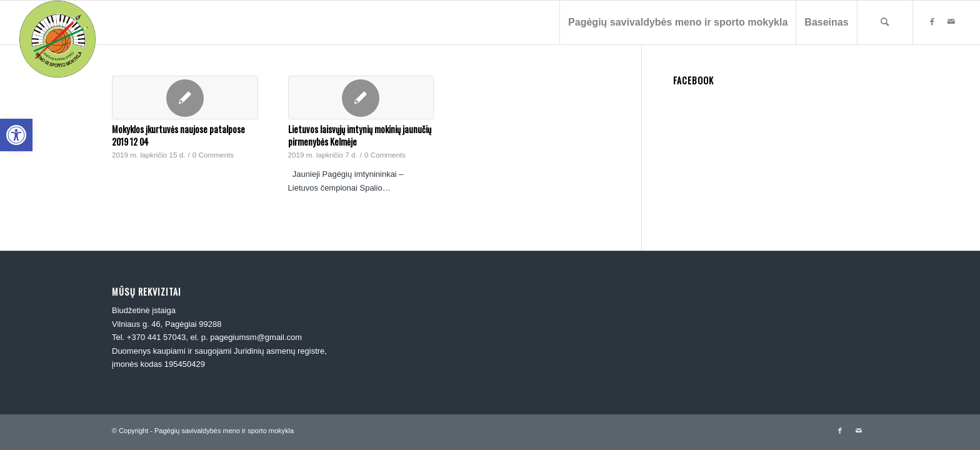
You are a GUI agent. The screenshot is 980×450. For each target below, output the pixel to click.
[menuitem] (677, 22)
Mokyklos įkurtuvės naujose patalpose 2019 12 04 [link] (178, 135)
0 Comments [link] (213, 155)
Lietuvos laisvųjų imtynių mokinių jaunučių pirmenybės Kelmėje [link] (360, 135)
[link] (16, 135)
